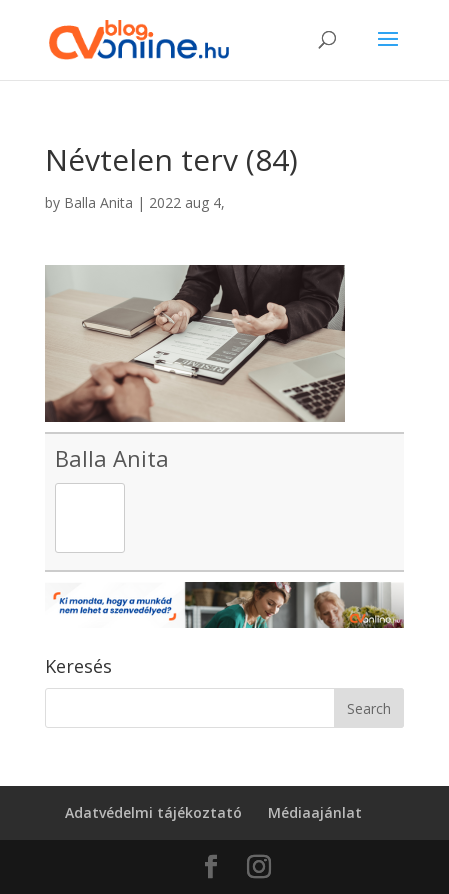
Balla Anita (98, 202)
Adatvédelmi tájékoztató (153, 812)
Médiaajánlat (315, 812)
